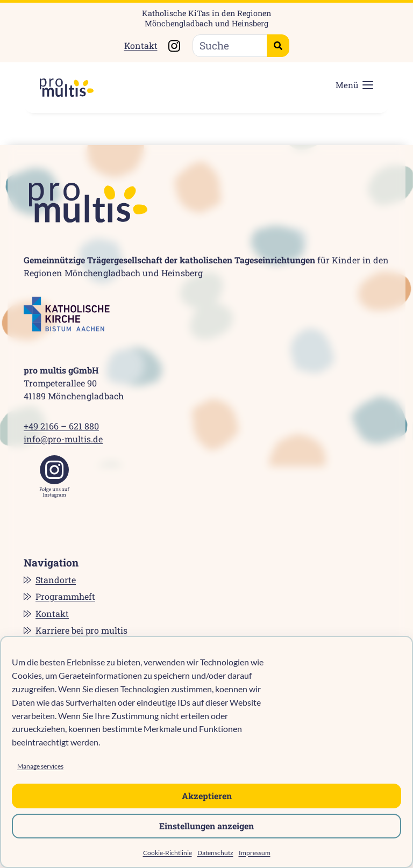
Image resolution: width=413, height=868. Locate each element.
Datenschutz (215, 853)
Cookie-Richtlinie (168, 853)
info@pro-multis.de (63, 439)
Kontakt (141, 45)
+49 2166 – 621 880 (61, 426)
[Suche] (230, 46)
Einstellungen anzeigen (206, 826)
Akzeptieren (207, 796)
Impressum (255, 853)
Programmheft (65, 596)
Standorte (56, 580)
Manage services (40, 766)
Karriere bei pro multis (81, 630)
